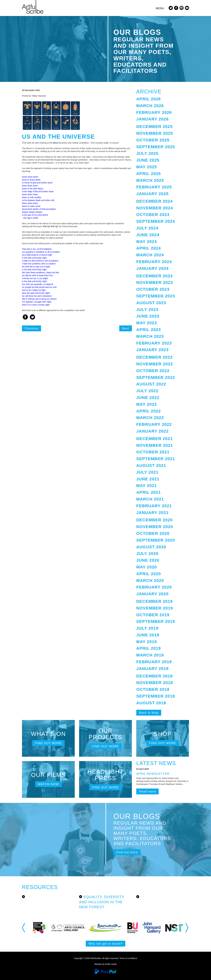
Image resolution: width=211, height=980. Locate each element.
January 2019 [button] (152, 669)
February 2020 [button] (154, 587)
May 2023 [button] (147, 323)
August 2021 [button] (151, 465)
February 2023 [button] (154, 343)
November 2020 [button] (155, 527)
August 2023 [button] (151, 303)
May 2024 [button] (147, 242)
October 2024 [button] (153, 215)
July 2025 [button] (147, 153)
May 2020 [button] (147, 567)
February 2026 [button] (154, 112)
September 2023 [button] (156, 296)
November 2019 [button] (155, 608)
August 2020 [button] (151, 547)
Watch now (48, 784)
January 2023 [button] (152, 350)
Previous (32, 328)
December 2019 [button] (155, 601)
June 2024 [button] (148, 235)
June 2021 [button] (148, 479)
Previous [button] (24, 928)
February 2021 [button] (154, 506)
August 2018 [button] (151, 703)
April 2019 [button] (149, 648)
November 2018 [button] (155, 683)
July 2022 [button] (147, 391)
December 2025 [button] (155, 127)
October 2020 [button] (153, 533)
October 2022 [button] (153, 371)
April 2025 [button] (149, 174)
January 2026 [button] (152, 119)
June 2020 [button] (148, 560)
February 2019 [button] (154, 662)
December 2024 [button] (155, 201)
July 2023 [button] (147, 310)
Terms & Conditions (128, 958)
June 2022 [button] (148, 398)
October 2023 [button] (153, 289)
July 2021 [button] (147, 472)
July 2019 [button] (147, 628)
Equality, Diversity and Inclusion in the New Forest (102, 902)
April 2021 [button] (149, 492)
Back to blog (149, 713)
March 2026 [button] (150, 106)
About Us (57, 143)
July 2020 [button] (147, 554)
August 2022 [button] (151, 384)
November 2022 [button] (155, 364)
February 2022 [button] (154, 424)
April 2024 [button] (149, 248)
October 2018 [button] (153, 689)
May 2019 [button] (147, 642)
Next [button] (187, 928)
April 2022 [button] (149, 411)
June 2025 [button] (148, 160)
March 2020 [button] (150, 581)
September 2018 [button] (156, 696)
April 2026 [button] (149, 99)
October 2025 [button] (153, 140)
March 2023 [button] (150, 336)
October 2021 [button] (153, 452)
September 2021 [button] (156, 459)
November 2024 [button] (155, 208)
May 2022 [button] (147, 404)
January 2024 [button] (152, 268)
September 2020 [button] (156, 540)
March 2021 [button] (150, 499)
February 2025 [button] (154, 187)
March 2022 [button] (150, 418)
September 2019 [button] (156, 621)
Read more (147, 791)
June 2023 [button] (148, 316)
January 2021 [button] (152, 513)
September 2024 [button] (156, 221)
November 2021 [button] (155, 445)
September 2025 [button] (156, 147)
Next (126, 328)
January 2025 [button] (152, 194)
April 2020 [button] (149, 574)
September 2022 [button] (156, 377)
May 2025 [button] (147, 167)
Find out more (48, 743)
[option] (44, 928)
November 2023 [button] (155, 283)
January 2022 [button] (152, 431)
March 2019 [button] (150, 655)
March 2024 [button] (150, 255)
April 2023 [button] (149, 330)
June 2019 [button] (148, 635)
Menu (160, 8)
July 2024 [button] (147, 228)
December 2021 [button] (155, 439)
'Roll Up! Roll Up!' (50, 226)
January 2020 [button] (152, 594)
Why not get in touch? (105, 944)
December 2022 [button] (155, 357)
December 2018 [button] (155, 676)
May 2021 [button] (147, 486)
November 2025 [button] (155, 133)
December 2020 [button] (155, 520)
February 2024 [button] (154, 262)
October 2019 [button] (153, 615)
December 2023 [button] (155, 276)
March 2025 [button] (150, 180)
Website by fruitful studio (105, 964)
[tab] (163, 99)
